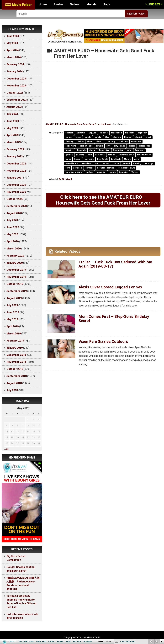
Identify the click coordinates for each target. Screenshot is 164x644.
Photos (58, 4)
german (69, 155)
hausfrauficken (144, 155)
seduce (90, 172)
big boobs (130, 133)
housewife (89, 159)
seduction (101, 172)
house (77, 159)
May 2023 (12, 128)
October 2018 (15, 369)
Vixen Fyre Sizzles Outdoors (103, 342)
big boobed (116, 133)
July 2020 (12, 220)
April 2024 (13, 50)
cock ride (123, 142)
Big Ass (92, 133)
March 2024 (14, 57)
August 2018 (14, 383)
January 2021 (15, 178)
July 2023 (12, 114)
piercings (149, 164)
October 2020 (15, 199)
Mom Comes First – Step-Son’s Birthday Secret (114, 319)
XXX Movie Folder (18, 5)
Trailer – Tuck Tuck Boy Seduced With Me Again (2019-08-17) (115, 264)
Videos (75, 4)
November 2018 (16, 362)
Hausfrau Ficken (126, 155)
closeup (111, 142)
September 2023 (17, 100)
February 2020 (15, 256)
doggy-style (104, 150)
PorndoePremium (126, 168)
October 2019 (15, 284)
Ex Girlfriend (65, 179)
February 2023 (15, 149)
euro (129, 150)
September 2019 (17, 291)
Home (43, 4)
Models (91, 4)
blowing (128, 137)
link (161, 594)
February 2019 (15, 341)
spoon (113, 172)
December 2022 (16, 164)
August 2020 (14, 213)
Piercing (137, 164)
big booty (142, 133)
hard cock (100, 155)
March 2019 (14, 334)
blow (107, 137)
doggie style (144, 146)
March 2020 (14, 249)
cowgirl (99, 146)
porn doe (78, 168)
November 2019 (16, 277)
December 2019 (16, 270)
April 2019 (13, 326)
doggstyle (81, 150)
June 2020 (13, 227)
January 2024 (15, 71)
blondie (98, 137)
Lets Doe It (102, 159)
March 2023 (14, 142)
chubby (80, 142)
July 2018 (12, 390)
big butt (69, 137)
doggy (92, 150)
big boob (104, 133)
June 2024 (13, 36)
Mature (127, 159)
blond (78, 137)
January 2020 (15, 263)
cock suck (136, 142)
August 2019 (14, 298)
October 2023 (15, 93)
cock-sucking (86, 146)
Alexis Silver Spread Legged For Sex (110, 287)
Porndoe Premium (106, 168)
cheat (148, 137)
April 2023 (13, 135)
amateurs (81, 133)
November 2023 (16, 86)
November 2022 (16, 171)
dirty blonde (119, 146)
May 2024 (12, 43)
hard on (112, 155)
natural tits (86, 164)
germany (80, 155)
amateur (69, 133)
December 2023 (16, 79)
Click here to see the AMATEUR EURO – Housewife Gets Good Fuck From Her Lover (103, 200)
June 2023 (13, 121)
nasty (137, 159)
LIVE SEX (154, 4)
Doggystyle (118, 150)
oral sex (106, 164)
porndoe (90, 168)
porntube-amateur (74, 172)
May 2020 (12, 234)
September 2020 (17, 206)
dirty (108, 146)
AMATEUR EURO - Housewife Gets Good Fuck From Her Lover (79, 124)
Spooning (124, 172)
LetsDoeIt (116, 159)
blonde (88, 137)
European (140, 150)
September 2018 (17, 376)
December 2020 (16, 185)
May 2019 (12, 319)
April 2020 (13, 241)
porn (68, 168)
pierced (126, 164)
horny (68, 159)
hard (90, 155)
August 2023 (14, 107)
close (90, 142)
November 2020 (16, 192)
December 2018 (16, 355)
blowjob (139, 137)
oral (96, 164)
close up (100, 142)
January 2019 (15, 348)
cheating (69, 142)
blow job (117, 137)
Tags (107, 4)
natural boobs (72, 164)
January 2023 (15, 156)
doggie (132, 146)
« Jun (6, 449)
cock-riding (71, 146)
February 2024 (15, 64)
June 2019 (13, 312)
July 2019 (12, 305)
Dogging (69, 150)
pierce (116, 164)
